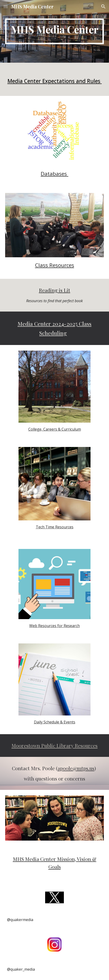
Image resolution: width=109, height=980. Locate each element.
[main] (54, 31)
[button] (6, 6)
